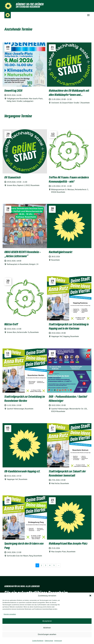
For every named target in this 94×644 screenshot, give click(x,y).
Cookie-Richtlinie (38, 641)
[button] (90, 596)
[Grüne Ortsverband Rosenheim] (8, 15)
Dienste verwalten (10, 614)
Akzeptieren (47, 621)
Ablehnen (47, 628)
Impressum (58, 641)
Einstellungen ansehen (47, 634)
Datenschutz (49, 641)
